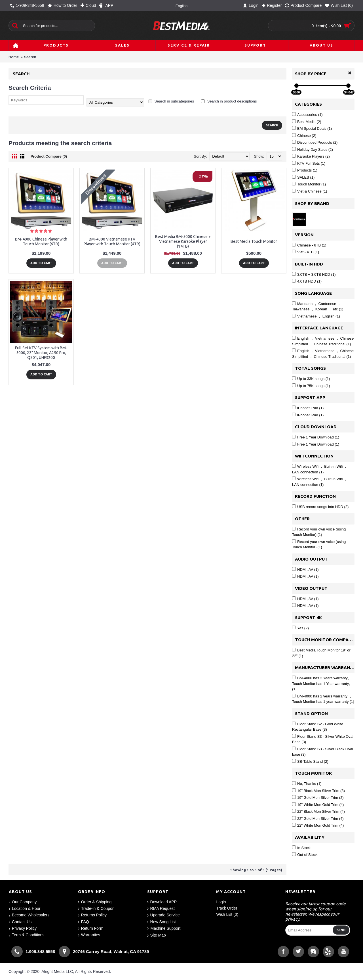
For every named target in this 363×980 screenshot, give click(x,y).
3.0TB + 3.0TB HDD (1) (314, 274)
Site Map (157, 935)
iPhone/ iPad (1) (308, 408)
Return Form (91, 928)
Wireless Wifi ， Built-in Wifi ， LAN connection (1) (320, 469)
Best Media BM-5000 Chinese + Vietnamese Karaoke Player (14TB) (183, 241)
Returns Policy (92, 915)
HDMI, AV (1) (305, 569)
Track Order (227, 908)
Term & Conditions (27, 935)
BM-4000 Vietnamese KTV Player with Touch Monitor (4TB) (112, 242)
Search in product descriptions (229, 101)
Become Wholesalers (29, 915)
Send (341, 930)
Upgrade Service (163, 915)
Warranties (89, 935)
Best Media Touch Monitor (254, 241)
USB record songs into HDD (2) (320, 507)
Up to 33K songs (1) (311, 379)
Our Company (23, 902)
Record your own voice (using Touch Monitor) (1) (319, 532)
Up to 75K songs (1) (311, 386)
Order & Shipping (95, 902)
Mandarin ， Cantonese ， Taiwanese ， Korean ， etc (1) (318, 306)
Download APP (162, 902)
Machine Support (164, 928)
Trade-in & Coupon (96, 909)
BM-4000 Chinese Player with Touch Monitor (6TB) (41, 242)
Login (221, 902)
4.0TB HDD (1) (307, 281)
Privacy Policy (23, 928)
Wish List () (227, 914)
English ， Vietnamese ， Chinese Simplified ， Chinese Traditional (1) (323, 341)
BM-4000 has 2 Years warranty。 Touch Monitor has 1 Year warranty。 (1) (322, 683)
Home (14, 57)
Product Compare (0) (49, 156)
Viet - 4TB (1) (306, 252)
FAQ (84, 922)
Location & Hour (25, 909)
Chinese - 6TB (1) (309, 245)
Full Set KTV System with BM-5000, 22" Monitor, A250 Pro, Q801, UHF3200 (41, 353)
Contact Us (20, 922)
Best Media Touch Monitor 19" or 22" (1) (321, 653)
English (182, 6)
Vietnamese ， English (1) (316, 316)
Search (30, 57)
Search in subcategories (171, 101)
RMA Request (161, 909)
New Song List (162, 922)
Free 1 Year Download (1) (316, 437)
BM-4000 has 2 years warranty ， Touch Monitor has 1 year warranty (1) (323, 699)
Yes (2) (300, 628)
